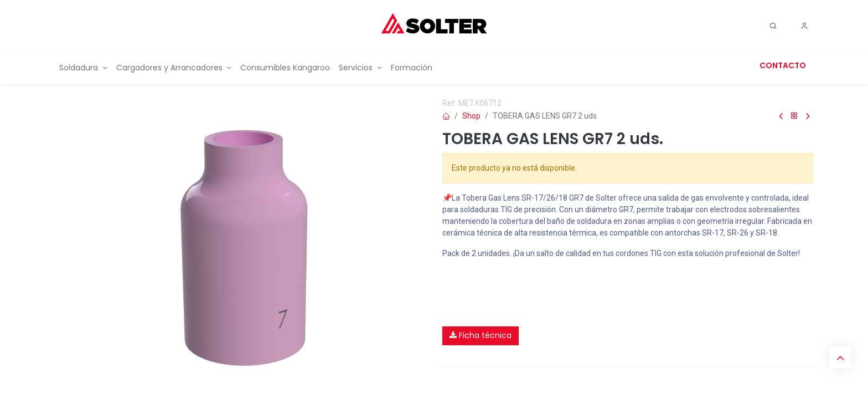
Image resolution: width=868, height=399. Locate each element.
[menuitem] (83, 68)
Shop (471, 116)
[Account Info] (804, 26)
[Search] (773, 26)
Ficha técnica (480, 335)
